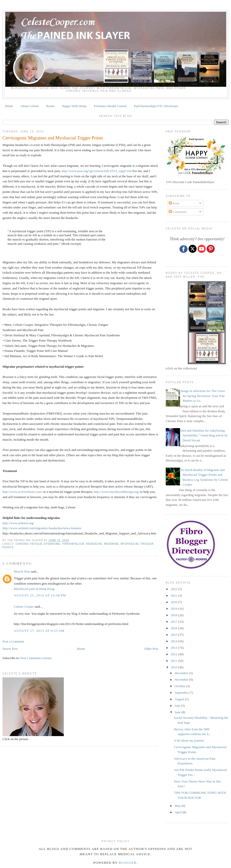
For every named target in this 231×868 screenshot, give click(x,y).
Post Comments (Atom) (36, 658)
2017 (174, 622)
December (182, 673)
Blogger (128, 863)
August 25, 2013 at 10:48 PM (40, 595)
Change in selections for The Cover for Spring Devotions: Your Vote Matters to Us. (202, 396)
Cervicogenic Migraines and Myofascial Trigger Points (53, 138)
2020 (174, 602)
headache (94, 544)
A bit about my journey (189, 740)
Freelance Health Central (110, 106)
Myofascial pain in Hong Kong (34, 589)
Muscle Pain (22, 571)
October (180, 686)
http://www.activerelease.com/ (22, 492)
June (178, 712)
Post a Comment (13, 641)
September (182, 693)
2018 (174, 615)
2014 (174, 641)
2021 (174, 596)
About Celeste (30, 106)
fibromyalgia (73, 544)
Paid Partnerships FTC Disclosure (156, 106)
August (180, 699)
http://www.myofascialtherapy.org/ (117, 492)
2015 (174, 635)
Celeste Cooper (24, 607)
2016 (174, 628)
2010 (174, 667)
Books (50, 106)
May (178, 806)
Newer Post (10, 649)
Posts (174, 203)
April (179, 812)
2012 (174, 654)
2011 (174, 661)
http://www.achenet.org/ (18, 523)
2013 (174, 648)
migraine (111, 544)
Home (9, 106)
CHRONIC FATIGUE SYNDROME (38, 544)
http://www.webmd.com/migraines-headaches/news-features (42, 528)
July (178, 706)
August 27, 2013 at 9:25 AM (39, 631)
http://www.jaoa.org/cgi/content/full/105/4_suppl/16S (97, 171)
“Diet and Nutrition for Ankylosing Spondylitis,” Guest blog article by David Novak (203, 435)
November (182, 680)
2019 (174, 609)
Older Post (151, 649)
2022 (174, 589)
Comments (178, 212)
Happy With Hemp (74, 106)
